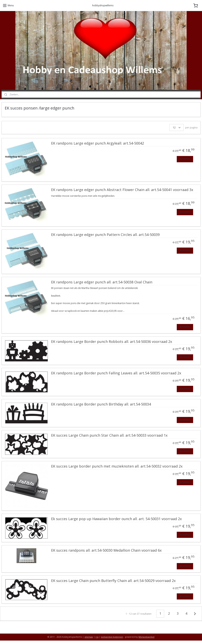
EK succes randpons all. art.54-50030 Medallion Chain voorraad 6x (106, 550)
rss (97, 637)
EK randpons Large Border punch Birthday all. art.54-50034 (101, 404)
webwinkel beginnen (112, 637)
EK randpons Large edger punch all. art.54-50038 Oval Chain (102, 282)
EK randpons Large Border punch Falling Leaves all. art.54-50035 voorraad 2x (116, 373)
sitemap (89, 637)
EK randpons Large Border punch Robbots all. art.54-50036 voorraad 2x (112, 342)
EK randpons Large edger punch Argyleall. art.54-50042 (98, 143)
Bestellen (185, 159)
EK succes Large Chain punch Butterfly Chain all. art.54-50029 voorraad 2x (113, 581)
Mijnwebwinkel (146, 637)
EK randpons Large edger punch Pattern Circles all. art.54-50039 (105, 235)
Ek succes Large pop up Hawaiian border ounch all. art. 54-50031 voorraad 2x (116, 519)
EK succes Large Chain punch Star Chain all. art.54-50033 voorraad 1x (109, 435)
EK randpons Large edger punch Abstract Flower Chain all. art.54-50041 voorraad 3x (122, 190)
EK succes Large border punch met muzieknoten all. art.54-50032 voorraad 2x (117, 466)
